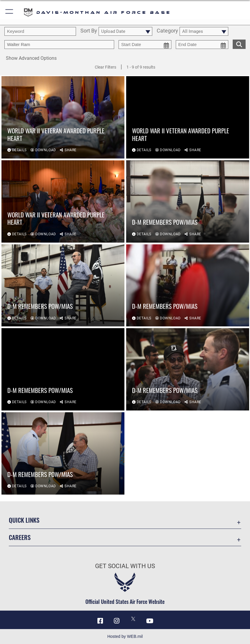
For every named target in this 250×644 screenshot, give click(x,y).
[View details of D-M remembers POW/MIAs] (188, 201)
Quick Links (24, 520)
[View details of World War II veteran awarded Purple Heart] (63, 117)
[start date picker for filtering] (145, 45)
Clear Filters (105, 67)
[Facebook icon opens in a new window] (100, 621)
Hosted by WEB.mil (125, 636)
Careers (20, 537)
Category (167, 31)
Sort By (89, 31)
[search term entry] (40, 31)
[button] (10, 12)
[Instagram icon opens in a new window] (117, 621)
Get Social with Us (125, 566)
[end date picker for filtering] (202, 45)
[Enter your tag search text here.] (59, 45)
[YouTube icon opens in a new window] (150, 621)
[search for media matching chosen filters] (239, 44)
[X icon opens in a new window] (133, 619)
